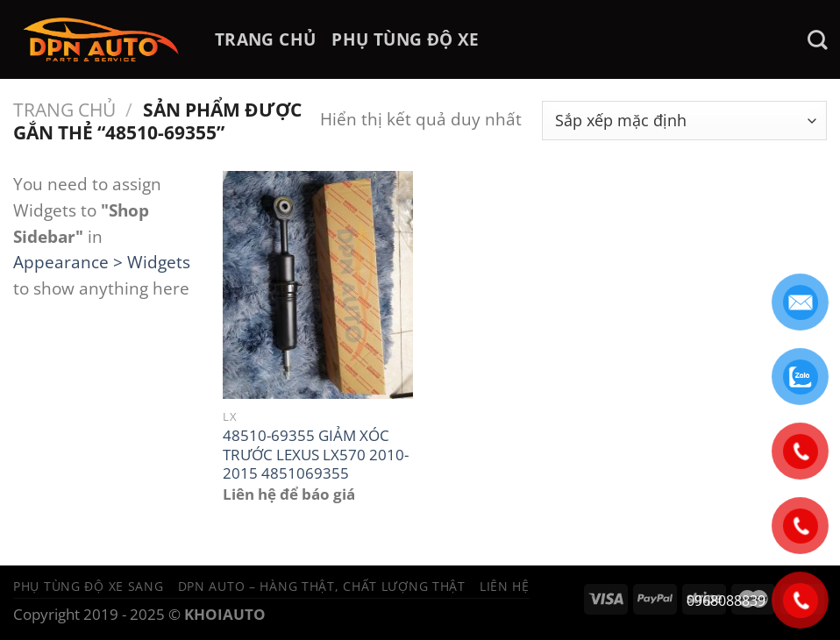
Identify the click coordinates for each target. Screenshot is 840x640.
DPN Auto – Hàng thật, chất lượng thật (322, 586)
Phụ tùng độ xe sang (89, 586)
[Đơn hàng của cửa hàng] (684, 121)
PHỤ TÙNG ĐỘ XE (405, 39)
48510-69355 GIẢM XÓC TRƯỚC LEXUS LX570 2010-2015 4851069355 (316, 455)
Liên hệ (505, 586)
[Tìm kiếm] (817, 40)
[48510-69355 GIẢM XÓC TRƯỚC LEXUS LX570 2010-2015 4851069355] (318, 285)
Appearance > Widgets (102, 262)
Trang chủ (64, 109)
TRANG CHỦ (265, 39)
